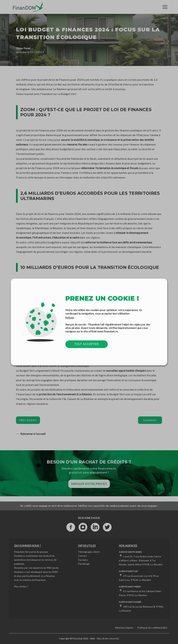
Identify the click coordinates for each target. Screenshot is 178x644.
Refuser (70, 318)
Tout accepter (87, 344)
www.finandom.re (108, 331)
